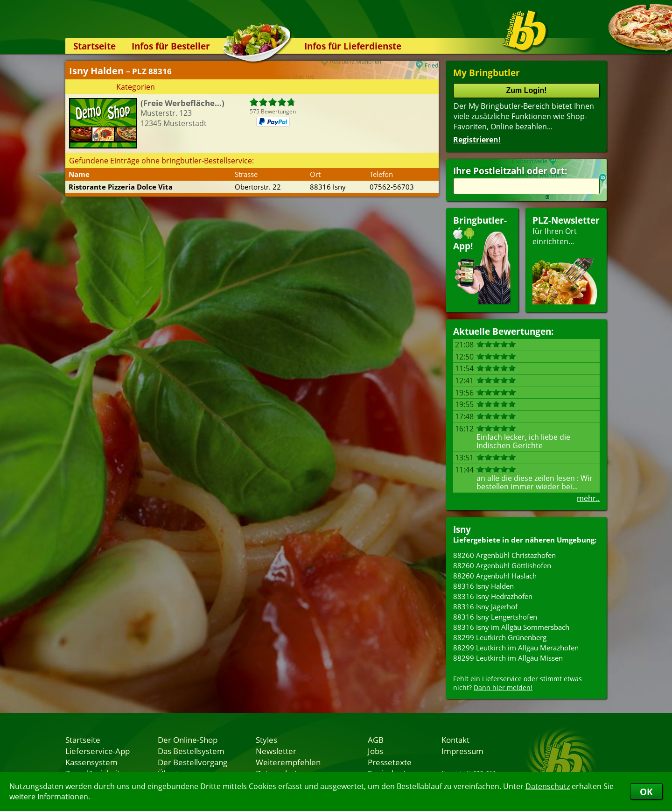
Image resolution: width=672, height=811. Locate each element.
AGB (376, 740)
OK (646, 792)
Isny (462, 529)
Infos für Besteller (171, 46)
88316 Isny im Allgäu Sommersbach (511, 627)
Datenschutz (548, 786)
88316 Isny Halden (483, 586)
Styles (266, 740)
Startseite (94, 46)
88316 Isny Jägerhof (485, 606)
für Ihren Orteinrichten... (566, 259)
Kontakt (455, 740)
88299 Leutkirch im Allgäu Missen (508, 658)
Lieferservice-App (98, 751)
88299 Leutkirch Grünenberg (500, 637)
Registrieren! (477, 140)
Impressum (462, 751)
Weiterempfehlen (288, 762)
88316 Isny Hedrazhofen (493, 596)
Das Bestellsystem (191, 751)
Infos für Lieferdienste (353, 46)
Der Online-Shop (188, 740)
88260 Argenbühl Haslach (495, 576)
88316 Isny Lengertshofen (495, 617)
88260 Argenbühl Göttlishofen (502, 565)
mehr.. (588, 498)
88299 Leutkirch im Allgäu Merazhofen (516, 648)
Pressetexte (390, 762)
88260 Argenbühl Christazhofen (504, 555)
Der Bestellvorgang (192, 762)
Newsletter (276, 751)
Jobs (375, 751)
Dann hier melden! (503, 688)
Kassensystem (91, 762)
